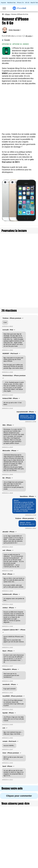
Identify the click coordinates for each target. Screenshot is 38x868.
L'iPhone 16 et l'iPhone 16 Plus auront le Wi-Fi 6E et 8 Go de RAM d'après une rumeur (23, 249)
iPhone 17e (20, 3)
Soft (21, 8)
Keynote (3, 3)
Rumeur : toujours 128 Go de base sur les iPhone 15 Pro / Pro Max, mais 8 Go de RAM (23, 269)
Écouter (7, 40)
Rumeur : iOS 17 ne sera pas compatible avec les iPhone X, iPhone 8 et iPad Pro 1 (23, 259)
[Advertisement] (19, 110)
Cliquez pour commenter (19, 785)
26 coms (29, 36)
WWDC (26, 44)
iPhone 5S (18, 44)
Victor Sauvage (14, 30)
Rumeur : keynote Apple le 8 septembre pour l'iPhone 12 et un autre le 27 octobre (24, 289)
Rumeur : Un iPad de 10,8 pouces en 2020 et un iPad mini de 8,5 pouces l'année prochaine (23, 239)
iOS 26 (27, 3)
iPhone (7, 14)
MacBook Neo (12, 3)
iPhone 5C (7, 44)
